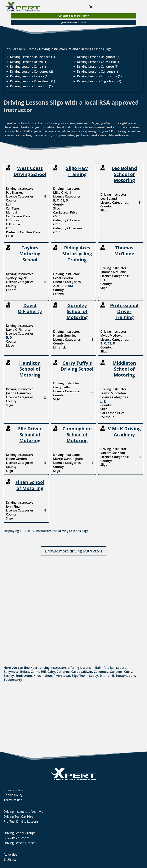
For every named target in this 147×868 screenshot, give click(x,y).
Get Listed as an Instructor (74, 16)
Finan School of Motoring (30, 485)
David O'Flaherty (30, 308)
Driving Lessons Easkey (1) (29, 76)
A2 (64, 286)
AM (70, 286)
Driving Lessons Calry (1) (28, 67)
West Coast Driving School (30, 171)
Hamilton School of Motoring (30, 369)
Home (32, 49)
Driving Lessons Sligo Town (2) (99, 81)
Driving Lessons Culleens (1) (97, 71)
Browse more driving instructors (73, 551)
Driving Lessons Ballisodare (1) (32, 57)
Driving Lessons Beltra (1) (29, 62)
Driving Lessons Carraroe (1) (98, 67)
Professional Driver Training (124, 311)
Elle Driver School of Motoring (30, 434)
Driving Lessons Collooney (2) (31, 71)
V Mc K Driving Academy (124, 431)
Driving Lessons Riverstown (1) (32, 81)
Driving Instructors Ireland (58, 49)
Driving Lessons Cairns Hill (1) (99, 62)
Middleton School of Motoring (124, 369)
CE (62, 200)
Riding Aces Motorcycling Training (77, 253)
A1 (59, 286)
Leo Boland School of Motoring (124, 174)
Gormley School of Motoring (77, 311)
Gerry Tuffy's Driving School (77, 366)
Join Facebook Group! (74, 22)
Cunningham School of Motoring (77, 434)
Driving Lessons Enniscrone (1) (99, 76)
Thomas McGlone (124, 251)
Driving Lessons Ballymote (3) (99, 57)
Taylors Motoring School (30, 253)
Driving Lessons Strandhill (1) (31, 86)
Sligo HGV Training (77, 171)
